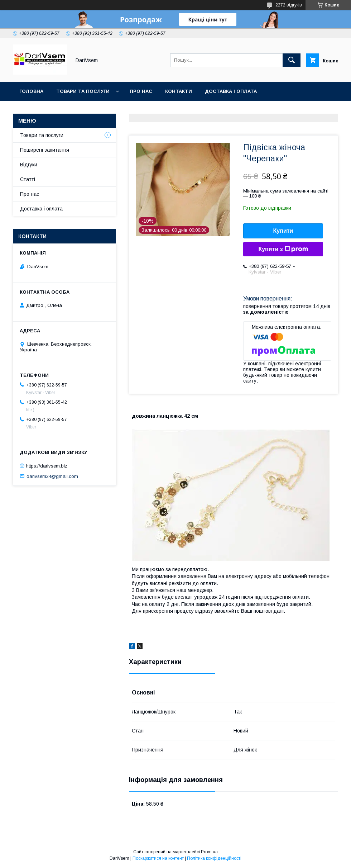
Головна (31, 91)
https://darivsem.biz (47, 466)
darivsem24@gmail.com (52, 476)
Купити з (283, 249)
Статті (28, 179)
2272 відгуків (289, 5)
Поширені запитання (45, 150)
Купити (283, 231)
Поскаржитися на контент (158, 858)
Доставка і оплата (231, 91)
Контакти (179, 91)
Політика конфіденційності (214, 858)
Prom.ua (209, 852)
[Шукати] (292, 60)
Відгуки (29, 165)
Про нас (141, 91)
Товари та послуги (83, 91)
